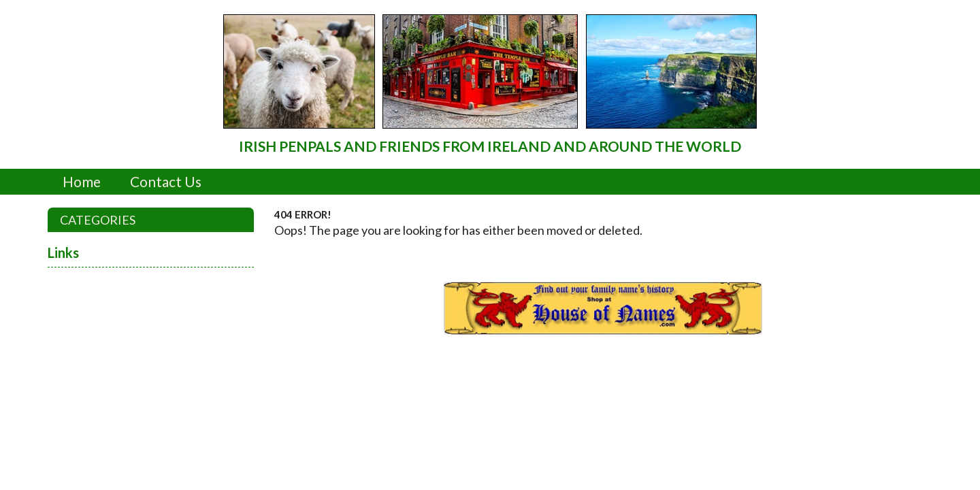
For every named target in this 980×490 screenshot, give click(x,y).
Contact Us (166, 181)
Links (63, 252)
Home (82, 181)
